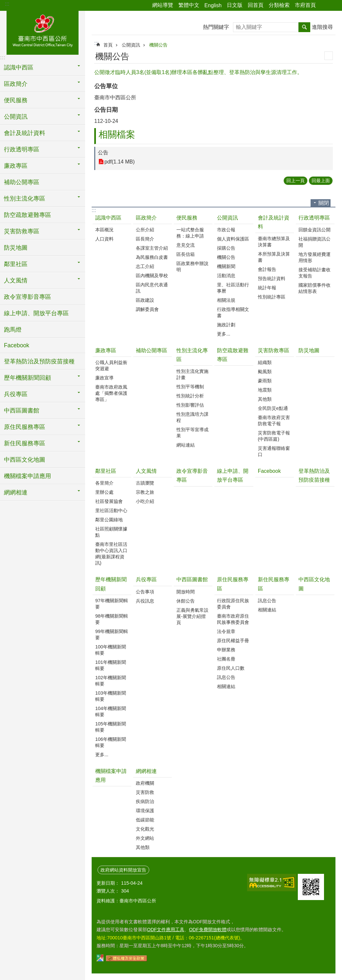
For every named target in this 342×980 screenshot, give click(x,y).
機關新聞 (226, 266)
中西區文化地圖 (25, 460)
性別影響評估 (190, 405)
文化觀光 (145, 829)
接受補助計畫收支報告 (315, 273)
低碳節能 (145, 820)
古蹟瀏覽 (145, 483)
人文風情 (146, 471)
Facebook (17, 345)
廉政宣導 (104, 378)
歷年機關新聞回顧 (111, 584)
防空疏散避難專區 (27, 215)
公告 (103, 153)
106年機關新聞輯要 (111, 742)
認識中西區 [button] (19, 67)
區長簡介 (145, 239)
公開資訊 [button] (16, 117)
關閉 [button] (324, 203)
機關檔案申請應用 (27, 476)
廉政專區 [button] (16, 166)
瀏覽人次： (108, 891)
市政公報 (226, 230)
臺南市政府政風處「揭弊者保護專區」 (111, 393)
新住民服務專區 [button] (25, 443)
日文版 (235, 5)
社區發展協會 (109, 501)
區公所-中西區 (43, 32)
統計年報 (267, 288)
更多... (224, 334)
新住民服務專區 (274, 584)
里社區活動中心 (111, 510)
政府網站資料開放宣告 (123, 870)
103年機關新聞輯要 (111, 696)
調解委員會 (147, 309)
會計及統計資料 (274, 222)
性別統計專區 (272, 297)
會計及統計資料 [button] (25, 133)
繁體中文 (189, 5)
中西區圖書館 (192, 579)
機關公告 (158, 45)
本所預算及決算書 (274, 257)
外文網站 (145, 838)
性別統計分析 (190, 396)
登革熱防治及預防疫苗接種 (39, 361)
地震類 (265, 390)
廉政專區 (106, 350)
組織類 (265, 362)
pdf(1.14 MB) (119, 162)
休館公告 (186, 601)
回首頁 (256, 5)
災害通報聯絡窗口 (274, 451)
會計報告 (267, 269)
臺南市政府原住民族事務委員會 (233, 619)
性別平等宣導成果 (192, 433)
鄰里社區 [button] (16, 264)
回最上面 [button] (321, 181)
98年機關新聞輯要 (112, 619)
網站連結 (186, 445)
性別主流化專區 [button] (25, 199)
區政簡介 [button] (16, 84)
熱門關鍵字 (216, 27)
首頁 (108, 45)
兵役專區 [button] (16, 394)
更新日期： (108, 883)
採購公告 (226, 248)
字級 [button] (333, 6)
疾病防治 (145, 801)
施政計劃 (226, 325)
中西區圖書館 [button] (22, 411)
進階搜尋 (322, 27)
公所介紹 (145, 230)
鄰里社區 (106, 471)
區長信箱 (186, 254)
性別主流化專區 (192, 355)
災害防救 (145, 792)
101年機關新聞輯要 (111, 665)
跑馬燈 (13, 330)
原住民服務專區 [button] (25, 427)
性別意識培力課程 (192, 417)
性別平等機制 (190, 387)
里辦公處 (104, 492)
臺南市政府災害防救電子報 (274, 421)
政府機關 (145, 783)
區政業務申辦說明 (192, 267)
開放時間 (186, 592)
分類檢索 (279, 5)
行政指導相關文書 (233, 312)
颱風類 (265, 372)
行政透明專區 (314, 218)
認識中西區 (108, 218)
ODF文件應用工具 (166, 930)
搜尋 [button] (304, 27)
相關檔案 (117, 135)
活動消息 (226, 276)
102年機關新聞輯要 (111, 681)
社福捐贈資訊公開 (315, 242)
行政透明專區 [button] (22, 149)
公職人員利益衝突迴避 (111, 365)
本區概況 (104, 230)
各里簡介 (104, 483)
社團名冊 (226, 659)
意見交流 (186, 245)
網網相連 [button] (16, 492)
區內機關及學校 (152, 276)
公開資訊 (131, 45)
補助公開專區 (22, 182)
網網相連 (146, 771)
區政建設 (145, 300)
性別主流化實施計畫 (192, 374)
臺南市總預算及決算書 (274, 242)
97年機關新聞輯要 (112, 604)
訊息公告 (226, 677)
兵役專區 (146, 579)
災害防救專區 (274, 350)
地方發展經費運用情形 (315, 257)
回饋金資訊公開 (315, 230)
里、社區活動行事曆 (233, 288)
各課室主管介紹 (152, 248)
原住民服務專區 (233, 584)
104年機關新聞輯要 (111, 711)
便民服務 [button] (16, 100)
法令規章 (226, 631)
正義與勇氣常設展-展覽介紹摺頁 (192, 616)
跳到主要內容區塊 (3, 3)
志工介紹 (145, 266)
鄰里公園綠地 (109, 520)
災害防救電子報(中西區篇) (274, 436)
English (213, 5)
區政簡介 (146, 218)
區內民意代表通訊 (152, 288)
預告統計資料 (272, 279)
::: (7, 4)
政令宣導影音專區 (27, 297)
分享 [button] (324, 6)
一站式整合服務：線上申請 (190, 233)
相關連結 (226, 686)
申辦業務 (226, 650)
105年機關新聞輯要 (111, 727)
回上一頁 (296, 181)
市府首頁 (305, 5)
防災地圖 (16, 248)
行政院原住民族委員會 (233, 604)
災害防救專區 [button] (22, 231)
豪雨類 (265, 381)
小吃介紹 (145, 501)
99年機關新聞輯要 (112, 634)
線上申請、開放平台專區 (36, 313)
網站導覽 (163, 5)
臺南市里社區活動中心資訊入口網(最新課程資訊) (111, 554)
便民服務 (187, 218)
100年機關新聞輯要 (111, 650)
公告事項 (145, 592)
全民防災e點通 (273, 408)
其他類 (265, 399)
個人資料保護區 (233, 239)
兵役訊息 (145, 601)
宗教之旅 (145, 492)
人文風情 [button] (16, 280)
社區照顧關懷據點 (111, 532)
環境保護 (145, 811)
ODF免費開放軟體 (207, 930)
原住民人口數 (231, 668)
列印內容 (329, 56)
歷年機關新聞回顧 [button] (27, 378)
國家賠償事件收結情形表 (315, 288)
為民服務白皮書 (152, 257)
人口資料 (104, 239)
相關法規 (226, 300)
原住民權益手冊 (233, 641)
